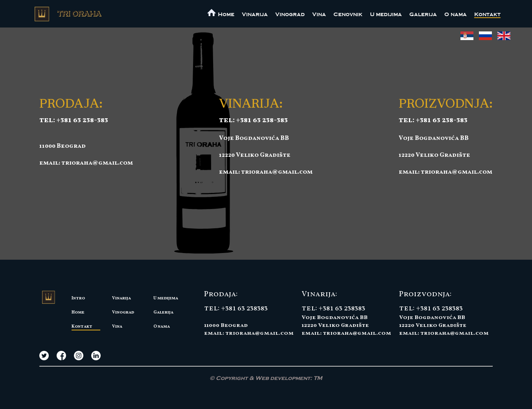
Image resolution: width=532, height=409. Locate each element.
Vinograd (290, 14)
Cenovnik (348, 14)
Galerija (423, 14)
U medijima (386, 14)
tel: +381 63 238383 (236, 308)
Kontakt (487, 14)
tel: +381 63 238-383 (74, 120)
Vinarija (255, 14)
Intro (78, 298)
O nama (456, 14)
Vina (319, 14)
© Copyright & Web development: (266, 378)
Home (78, 312)
